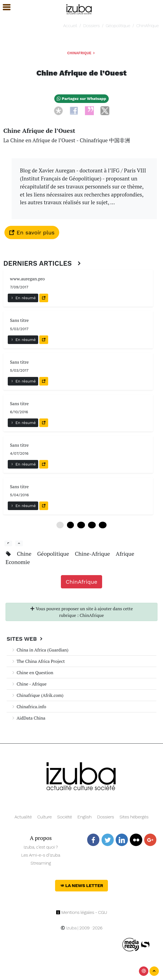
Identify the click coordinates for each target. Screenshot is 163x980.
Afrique (125, 554)
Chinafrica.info (29, 707)
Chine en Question (32, 673)
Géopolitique (118, 26)
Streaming (41, 863)
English (85, 817)
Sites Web (25, 639)
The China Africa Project (38, 661)
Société (65, 817)
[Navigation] (79, 8)
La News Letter (81, 885)
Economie (18, 562)
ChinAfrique (147, 26)
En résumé (23, 298)
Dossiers (92, 26)
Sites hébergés (134, 817)
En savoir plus (32, 232)
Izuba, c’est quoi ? (41, 847)
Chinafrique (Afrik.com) (37, 695)
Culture (45, 817)
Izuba (69, 928)
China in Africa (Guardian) (40, 650)
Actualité (23, 817)
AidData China (28, 718)
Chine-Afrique (93, 554)
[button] (4, 7)
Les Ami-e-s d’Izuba (41, 855)
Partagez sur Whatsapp (81, 99)
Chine (25, 554)
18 (92, 525)
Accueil (70, 26)
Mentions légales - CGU (81, 912)
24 (103, 525)
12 (81, 525)
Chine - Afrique (29, 684)
